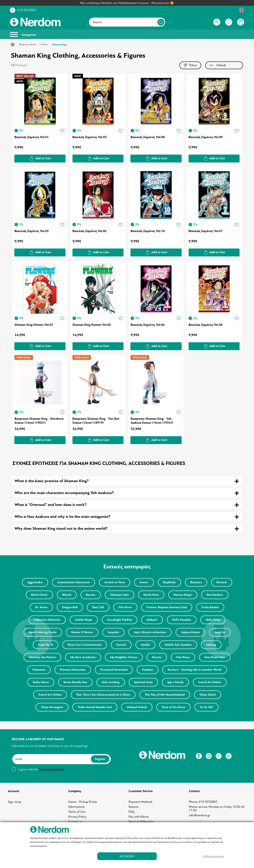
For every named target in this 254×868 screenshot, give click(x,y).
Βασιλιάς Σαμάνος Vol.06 (206, 325)
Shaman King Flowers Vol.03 (34, 325)
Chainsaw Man (119, 595)
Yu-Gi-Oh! (206, 707)
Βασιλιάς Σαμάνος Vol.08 (148, 137)
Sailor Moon (41, 682)
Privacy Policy (77, 817)
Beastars (196, 582)
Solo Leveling (111, 682)
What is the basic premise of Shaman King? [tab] (52, 481)
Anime (44, 44)
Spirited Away (143, 682)
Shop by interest (28, 44)
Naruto (157, 657)
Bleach (67, 595)
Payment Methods (140, 802)
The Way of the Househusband (165, 695)
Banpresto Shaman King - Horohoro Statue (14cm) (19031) (39, 421)
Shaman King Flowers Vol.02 (92, 325)
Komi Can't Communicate (85, 645)
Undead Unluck (137, 707)
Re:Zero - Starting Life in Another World (195, 670)
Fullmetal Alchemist (47, 620)
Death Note (151, 595)
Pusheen (148, 670)
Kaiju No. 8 (46, 645)
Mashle (145, 645)
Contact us (75, 822)
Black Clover (39, 595)
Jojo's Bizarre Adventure (150, 632)
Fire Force (125, 607)
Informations (76, 807)
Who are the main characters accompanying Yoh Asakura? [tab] (64, 493)
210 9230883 (27, 10)
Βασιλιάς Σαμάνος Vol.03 (89, 137)
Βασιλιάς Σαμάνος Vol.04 (148, 325)
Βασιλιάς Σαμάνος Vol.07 (206, 231)
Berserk (222, 582)
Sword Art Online (210, 682)
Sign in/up (14, 802)
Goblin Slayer (84, 620)
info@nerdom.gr (200, 815)
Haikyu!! (152, 620)
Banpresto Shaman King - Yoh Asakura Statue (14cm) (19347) (152, 421)
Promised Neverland (114, 670)
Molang (211, 645)
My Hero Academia (83, 657)
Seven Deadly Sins (75, 682)
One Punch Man (215, 657)
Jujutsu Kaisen (190, 632)
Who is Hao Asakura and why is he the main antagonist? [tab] (62, 517)
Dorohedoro (215, 595)
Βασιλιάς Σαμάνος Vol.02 (89, 231)
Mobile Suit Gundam (178, 645)
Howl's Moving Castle (43, 632)
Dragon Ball (70, 607)
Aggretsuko (35, 582)
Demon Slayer (183, 595)
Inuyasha (113, 632)
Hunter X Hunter (82, 632)
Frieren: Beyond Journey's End (167, 607)
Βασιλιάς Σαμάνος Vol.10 (148, 231)
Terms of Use (77, 812)
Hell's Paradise (182, 620)
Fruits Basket (210, 607)
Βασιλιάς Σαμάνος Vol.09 (206, 137)
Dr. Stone (41, 607)
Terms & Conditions (51, 769)
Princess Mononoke (73, 670)
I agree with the (41, 769)
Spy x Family (175, 682)
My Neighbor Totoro (124, 657)
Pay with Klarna (139, 817)
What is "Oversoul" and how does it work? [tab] (51, 505)
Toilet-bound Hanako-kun (95, 707)
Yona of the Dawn (173, 707)
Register (100, 759)
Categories (23, 34)
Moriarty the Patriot (42, 657)
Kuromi (121, 645)
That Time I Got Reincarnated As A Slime (103, 695)
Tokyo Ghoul (208, 695)
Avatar (144, 582)
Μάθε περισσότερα (214, 856)
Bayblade (169, 582)
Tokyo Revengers (52, 707)
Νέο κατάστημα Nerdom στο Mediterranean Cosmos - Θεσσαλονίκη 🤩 (127, 3)
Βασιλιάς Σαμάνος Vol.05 (32, 231)
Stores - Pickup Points (83, 802)
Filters (190, 65)
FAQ (132, 812)
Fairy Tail (98, 607)
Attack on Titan (115, 582)
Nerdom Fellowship (141, 822)
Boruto (91, 595)
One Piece (183, 657)
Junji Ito (220, 632)
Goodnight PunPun (120, 620)
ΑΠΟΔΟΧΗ (127, 856)
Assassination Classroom (74, 582)
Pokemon (39, 670)
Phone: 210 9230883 (203, 802)
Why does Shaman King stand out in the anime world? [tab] (61, 528)
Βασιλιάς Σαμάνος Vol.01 (32, 137)
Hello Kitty (213, 620)
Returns (133, 807)
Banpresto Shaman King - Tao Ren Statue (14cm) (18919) (96, 421)
